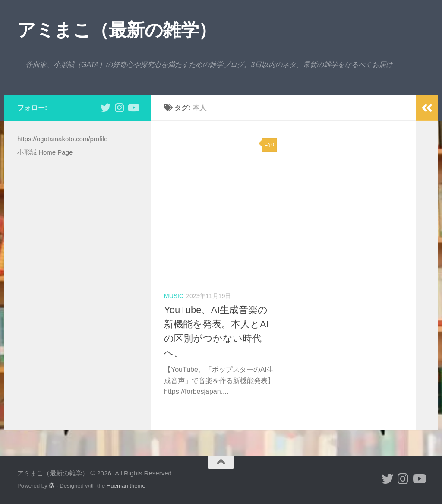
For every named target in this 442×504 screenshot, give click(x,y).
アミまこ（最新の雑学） (117, 30)
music (174, 296)
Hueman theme (126, 486)
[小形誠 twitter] (105, 108)
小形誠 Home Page (45, 152)
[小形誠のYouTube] (133, 108)
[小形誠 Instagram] (119, 108)
